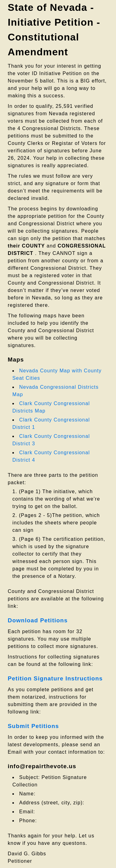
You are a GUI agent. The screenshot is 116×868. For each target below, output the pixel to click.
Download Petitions (38, 620)
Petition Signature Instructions (55, 678)
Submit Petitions (33, 726)
